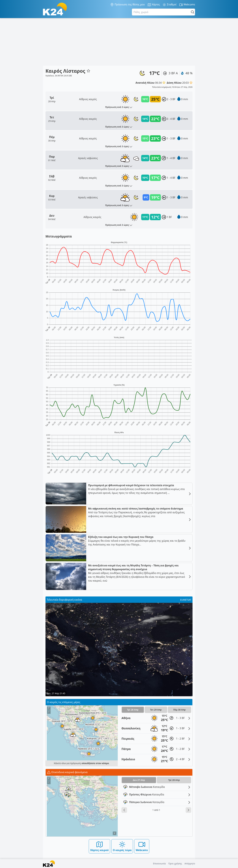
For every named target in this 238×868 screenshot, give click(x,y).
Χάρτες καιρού (99, 846)
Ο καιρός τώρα (122, 846)
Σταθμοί (169, 5)
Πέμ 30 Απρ (180, 710)
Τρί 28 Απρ (133, 710)
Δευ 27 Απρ (139, 780)
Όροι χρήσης (175, 863)
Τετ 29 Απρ (156, 710)
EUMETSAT (186, 600)
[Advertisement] (119, 42)
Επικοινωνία (159, 863)
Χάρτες (154, 5)
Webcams (187, 5)
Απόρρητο (190, 863)
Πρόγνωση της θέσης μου (127, 5)
